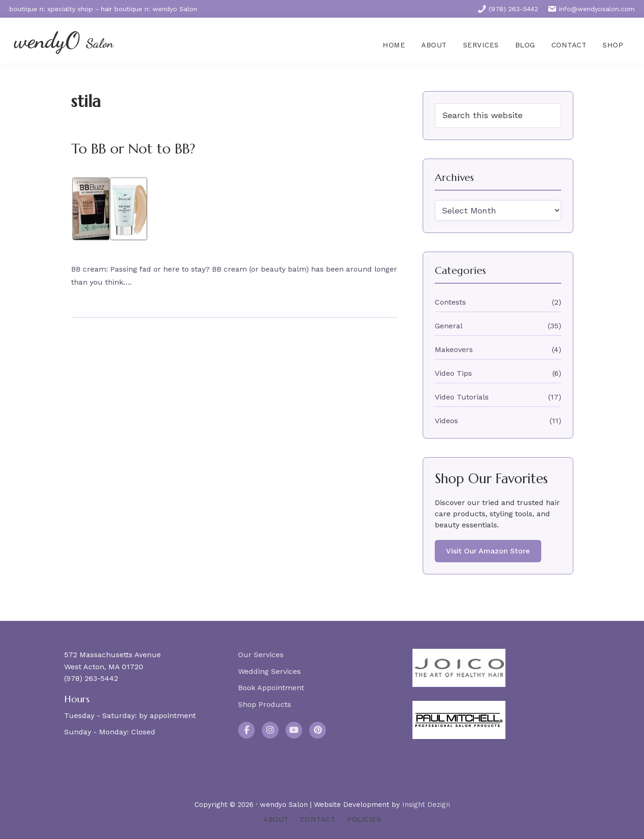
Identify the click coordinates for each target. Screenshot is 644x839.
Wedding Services (269, 671)
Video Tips (453, 373)
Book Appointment (271, 688)
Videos (446, 421)
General (449, 326)
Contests (450, 302)
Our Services (261, 655)
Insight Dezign (426, 805)
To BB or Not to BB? (133, 149)
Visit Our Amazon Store (488, 551)
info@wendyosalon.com (591, 9)
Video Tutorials (462, 397)
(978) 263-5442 (508, 9)
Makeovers (454, 350)
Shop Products (265, 704)
